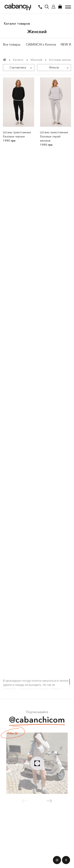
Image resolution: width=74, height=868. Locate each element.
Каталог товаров (17, 23)
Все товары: (12, 44)
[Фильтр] (54, 68)
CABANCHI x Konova (41, 44)
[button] (49, 801)
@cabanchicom (37, 720)
